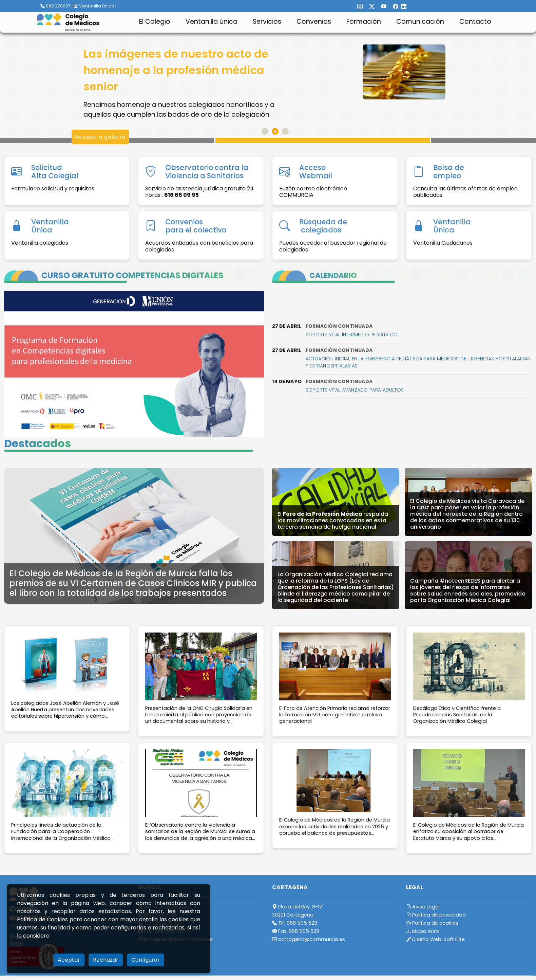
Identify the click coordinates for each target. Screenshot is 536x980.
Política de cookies (432, 923)
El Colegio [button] (155, 22)
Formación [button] (364, 22)
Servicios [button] (267, 22)
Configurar (146, 960)
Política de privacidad (436, 915)
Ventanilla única (212, 22)
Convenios (314, 22)
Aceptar (69, 960)
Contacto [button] (475, 22)
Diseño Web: (435, 939)
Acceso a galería (100, 137)
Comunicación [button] (420, 22)
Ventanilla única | (95, 6)
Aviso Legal (423, 907)
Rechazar (106, 960)
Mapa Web (423, 931)
